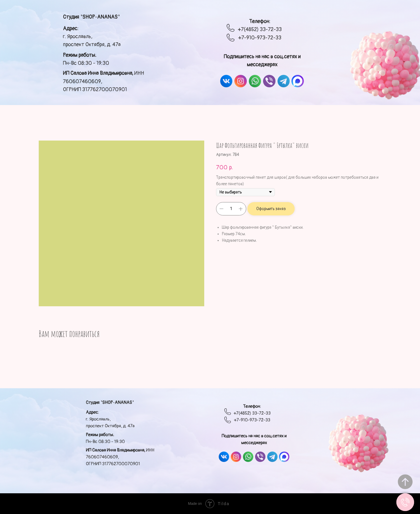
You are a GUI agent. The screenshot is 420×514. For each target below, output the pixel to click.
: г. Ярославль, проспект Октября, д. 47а (92, 37)
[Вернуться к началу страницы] (405, 482)
